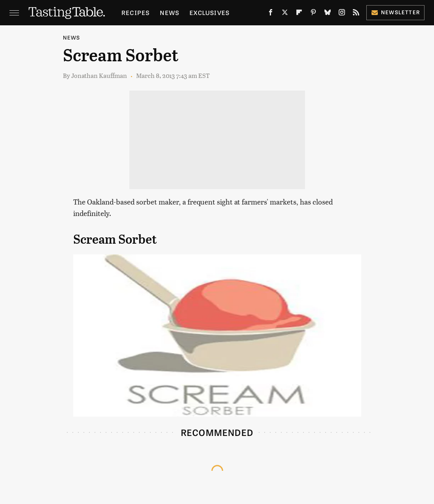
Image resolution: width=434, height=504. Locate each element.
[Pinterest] (313, 14)
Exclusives (209, 12)
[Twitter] (285, 14)
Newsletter (395, 12)
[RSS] (356, 14)
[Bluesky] (328, 14)
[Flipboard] (299, 14)
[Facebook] (271, 14)
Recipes (136, 12)
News (170, 12)
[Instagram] (342, 14)
